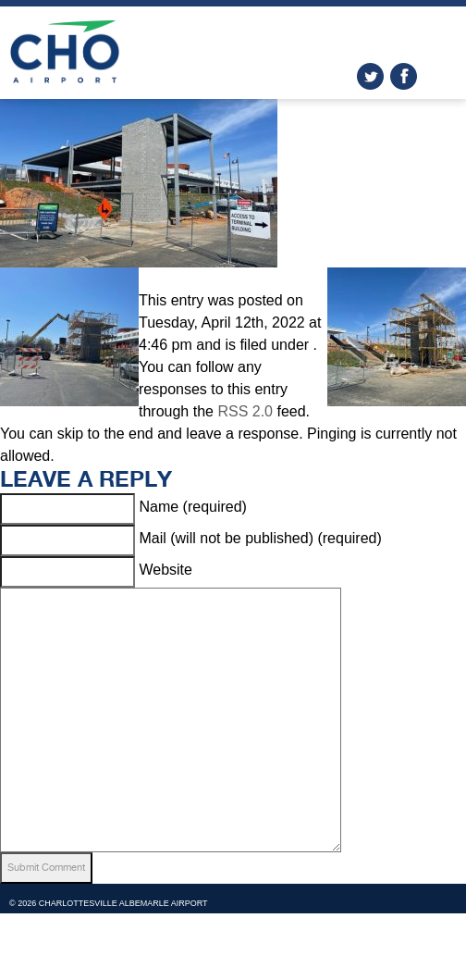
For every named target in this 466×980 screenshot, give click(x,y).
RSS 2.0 (245, 411)
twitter (370, 76)
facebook (404, 76)
